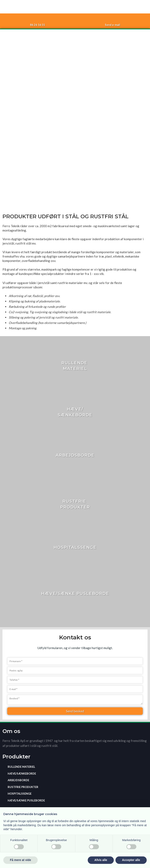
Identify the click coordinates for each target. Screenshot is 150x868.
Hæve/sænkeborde (22, 774)
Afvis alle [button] (101, 860)
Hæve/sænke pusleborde (26, 800)
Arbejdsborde (18, 780)
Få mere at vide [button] (20, 860)
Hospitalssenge (20, 794)
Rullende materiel (21, 767)
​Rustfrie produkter (23, 787)
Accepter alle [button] (131, 860)
